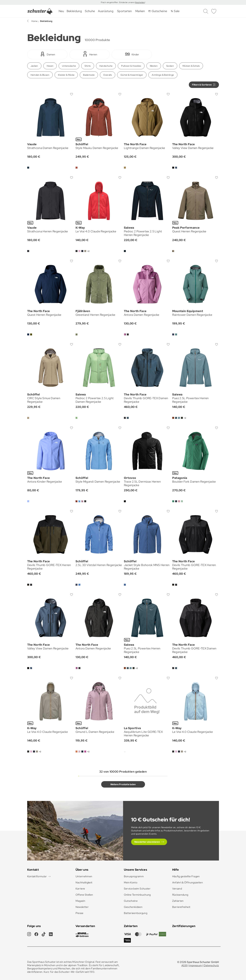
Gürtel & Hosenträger (132, 75)
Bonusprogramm (134, 876)
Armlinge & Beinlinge (163, 75)
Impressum (195, 965)
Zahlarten (178, 901)
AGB (184, 965)
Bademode (89, 75)
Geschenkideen (133, 907)
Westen (154, 66)
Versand (177, 889)
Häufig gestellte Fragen (186, 876)
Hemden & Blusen (40, 75)
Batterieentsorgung (136, 913)
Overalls (108, 75)
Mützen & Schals (191, 66)
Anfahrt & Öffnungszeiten (188, 882)
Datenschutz (211, 965)
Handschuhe (106, 66)
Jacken (34, 66)
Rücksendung (180, 895)
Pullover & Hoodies (131, 66)
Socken (170, 66)
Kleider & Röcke (66, 75)
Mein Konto (131, 882)
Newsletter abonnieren (147, 842)
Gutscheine (131, 901)
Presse (80, 913)
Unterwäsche (69, 66)
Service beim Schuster (137, 889)
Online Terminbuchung (137, 895)
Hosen (50, 66)
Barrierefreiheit (181, 907)
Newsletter (82, 907)
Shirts (88, 66)
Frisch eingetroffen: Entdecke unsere (118, 2)
